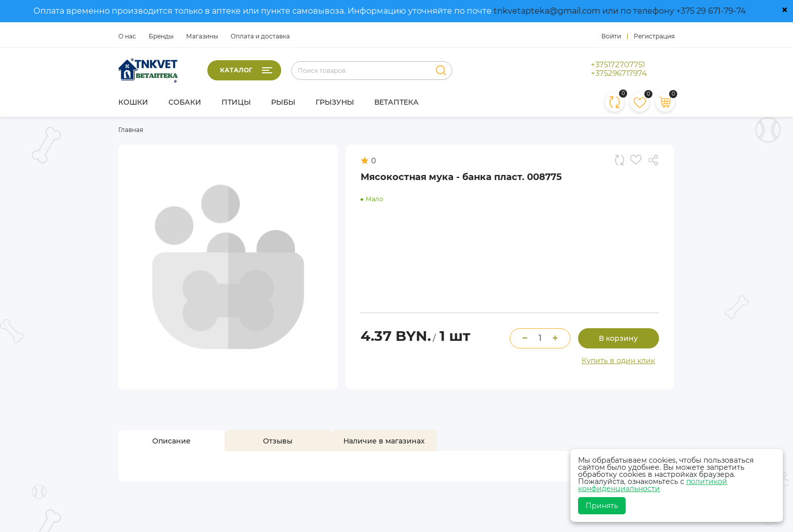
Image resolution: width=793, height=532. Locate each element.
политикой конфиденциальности (653, 485)
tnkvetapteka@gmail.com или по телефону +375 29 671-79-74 (620, 11)
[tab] (171, 441)
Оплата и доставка (260, 36)
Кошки (133, 102)
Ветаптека (396, 102)
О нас (127, 36)
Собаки (185, 102)
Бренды (161, 36)
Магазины (202, 36)
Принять (602, 506)
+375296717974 (619, 73)
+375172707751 (618, 65)
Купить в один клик (618, 361)
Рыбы (283, 102)
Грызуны (335, 102)
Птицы (236, 102)
